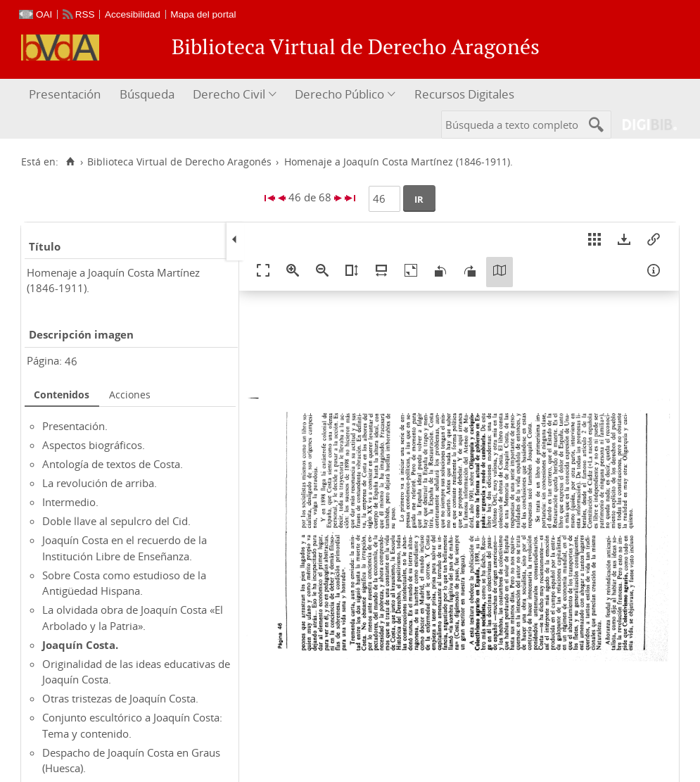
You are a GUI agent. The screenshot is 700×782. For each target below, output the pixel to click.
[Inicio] (70, 162)
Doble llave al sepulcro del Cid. (116, 521)
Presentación (65, 94)
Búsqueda (147, 94)
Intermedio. (70, 502)
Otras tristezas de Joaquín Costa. (120, 698)
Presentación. (75, 426)
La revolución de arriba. (100, 483)
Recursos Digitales (464, 94)
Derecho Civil (229, 94)
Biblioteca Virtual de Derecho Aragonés (179, 162)
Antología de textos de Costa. (113, 464)
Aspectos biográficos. (94, 445)
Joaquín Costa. (80, 645)
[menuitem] (66, 95)
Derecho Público (339, 94)
